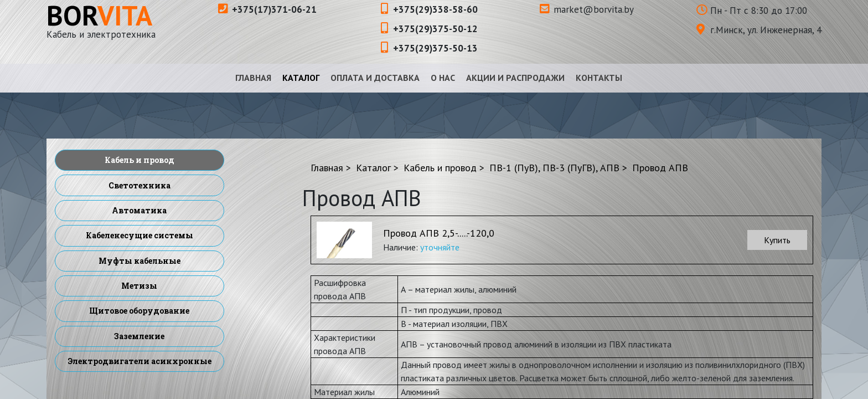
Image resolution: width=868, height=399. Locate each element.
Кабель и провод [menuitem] (139, 160)
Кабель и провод (440, 168)
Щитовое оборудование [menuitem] (139, 311)
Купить (777, 240)
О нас (443, 78)
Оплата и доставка (375, 78)
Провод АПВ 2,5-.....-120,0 (439, 233)
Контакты (599, 78)
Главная (253, 78)
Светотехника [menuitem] (139, 185)
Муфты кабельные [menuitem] (139, 261)
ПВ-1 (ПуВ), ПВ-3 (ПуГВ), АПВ (554, 168)
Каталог (301, 78)
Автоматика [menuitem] (139, 210)
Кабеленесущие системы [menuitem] (139, 235)
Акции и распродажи (515, 78)
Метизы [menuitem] (139, 286)
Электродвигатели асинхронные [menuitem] (139, 361)
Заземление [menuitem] (139, 336)
